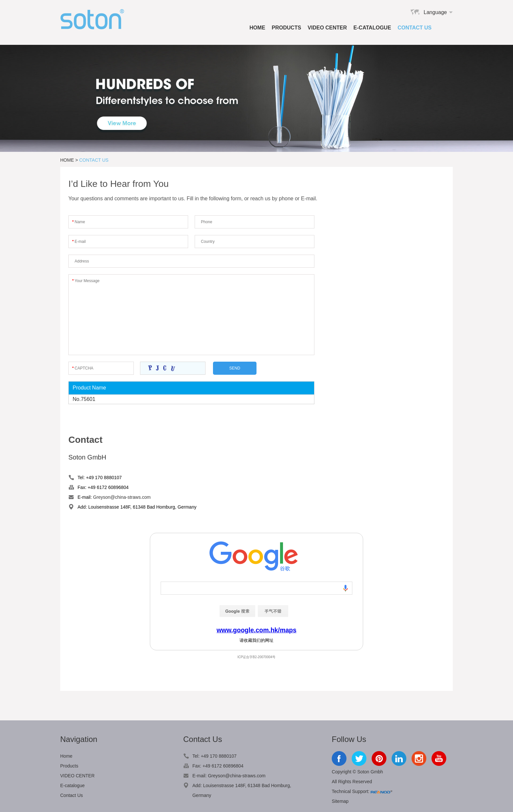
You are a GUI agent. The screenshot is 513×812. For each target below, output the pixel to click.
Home (257, 28)
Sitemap (340, 801)
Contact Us (415, 28)
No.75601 (84, 399)
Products (287, 28)
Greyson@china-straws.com (122, 497)
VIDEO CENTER (327, 28)
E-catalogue (372, 28)
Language (435, 12)
